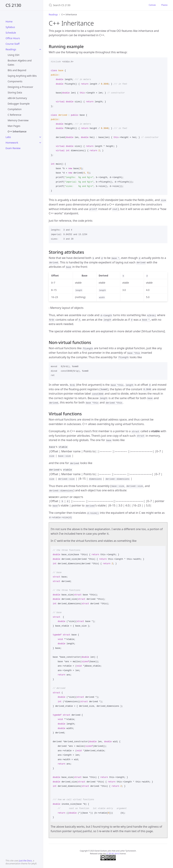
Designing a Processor (20, 87)
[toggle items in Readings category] (40, 49)
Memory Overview (18, 120)
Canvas (152, 5)
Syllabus (10, 27)
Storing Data (15, 92)
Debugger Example (19, 104)
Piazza (164, 5)
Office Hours (13, 38)
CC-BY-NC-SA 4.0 (113, 853)
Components (15, 81)
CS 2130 (13, 5)
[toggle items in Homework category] (40, 143)
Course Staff (13, 44)
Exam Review (13, 148)
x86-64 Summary (17, 98)
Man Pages (14, 126)
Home (9, 21)
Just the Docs (25, 861)
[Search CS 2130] (90, 5)
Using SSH (13, 55)
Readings (11, 49)
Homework (12, 143)
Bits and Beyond (17, 70)
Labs (8, 137)
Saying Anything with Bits (22, 76)
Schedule (11, 33)
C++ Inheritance (17, 131)
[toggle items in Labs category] (40, 137)
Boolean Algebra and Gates (20, 63)
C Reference (14, 115)
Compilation (15, 109)
